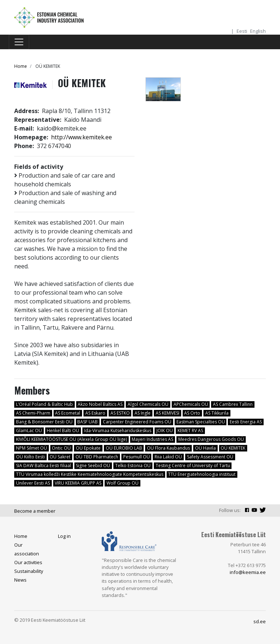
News (20, 580)
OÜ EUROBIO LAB (124, 448)
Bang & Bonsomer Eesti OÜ (44, 422)
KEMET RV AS (190, 430)
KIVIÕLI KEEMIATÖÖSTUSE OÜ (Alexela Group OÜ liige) (71, 439)
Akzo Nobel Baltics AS (100, 404)
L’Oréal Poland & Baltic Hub (44, 404)
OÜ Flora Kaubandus (168, 448)
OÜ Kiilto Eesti (30, 457)
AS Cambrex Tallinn (233, 404)
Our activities (28, 562)
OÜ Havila (205, 448)
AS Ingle (143, 413)
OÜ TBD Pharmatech (97, 457)
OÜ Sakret (60, 457)
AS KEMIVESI (168, 413)
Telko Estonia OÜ (133, 465)
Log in (64, 536)
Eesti (242, 31)
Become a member (35, 511)
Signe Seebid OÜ (93, 465)
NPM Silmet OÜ (32, 448)
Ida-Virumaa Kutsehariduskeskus (118, 430)
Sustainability (29, 571)
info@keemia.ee (248, 572)
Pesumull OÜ (137, 457)
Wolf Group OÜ (122, 483)
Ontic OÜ (61, 448)
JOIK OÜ (165, 430)
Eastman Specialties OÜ (201, 422)
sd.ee (260, 621)
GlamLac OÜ (29, 430)
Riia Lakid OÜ (168, 457)
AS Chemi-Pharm (33, 413)
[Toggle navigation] (19, 42)
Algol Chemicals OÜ (148, 404)
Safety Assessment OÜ (210, 457)
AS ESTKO (120, 413)
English (258, 31)
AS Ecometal (68, 413)
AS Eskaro (95, 413)
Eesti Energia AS (246, 422)
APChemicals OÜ (191, 404)
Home (21, 66)
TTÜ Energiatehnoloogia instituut (202, 474)
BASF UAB (87, 422)
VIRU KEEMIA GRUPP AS (78, 483)
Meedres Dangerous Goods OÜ (211, 439)
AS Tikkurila (217, 413)
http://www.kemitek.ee (81, 137)
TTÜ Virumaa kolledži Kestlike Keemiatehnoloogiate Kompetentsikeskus (90, 474)
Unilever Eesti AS (33, 483)
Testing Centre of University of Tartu (193, 465)
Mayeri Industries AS (152, 439)
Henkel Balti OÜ (63, 430)
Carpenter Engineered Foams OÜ (137, 422)
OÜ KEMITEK (233, 448)
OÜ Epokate (88, 448)
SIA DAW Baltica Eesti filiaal (44, 465)
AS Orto (192, 413)
